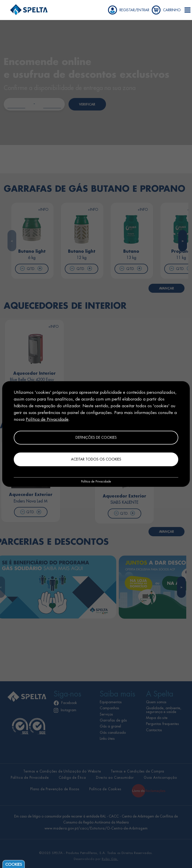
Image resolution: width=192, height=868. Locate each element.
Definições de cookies (96, 437)
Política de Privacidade (47, 419)
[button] (187, 10)
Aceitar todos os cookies (96, 459)
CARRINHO (172, 10)
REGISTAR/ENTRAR (134, 10)
